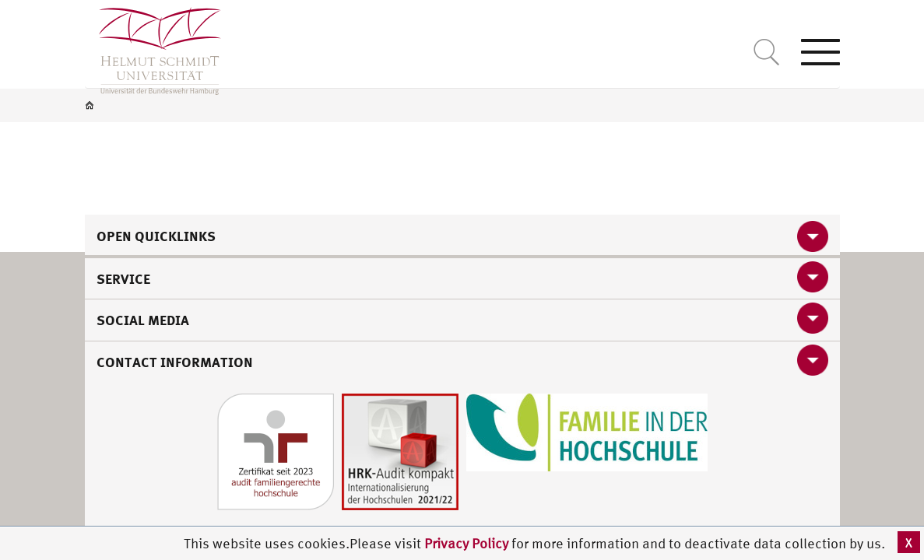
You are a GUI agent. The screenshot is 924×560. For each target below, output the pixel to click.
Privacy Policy (468, 543)
